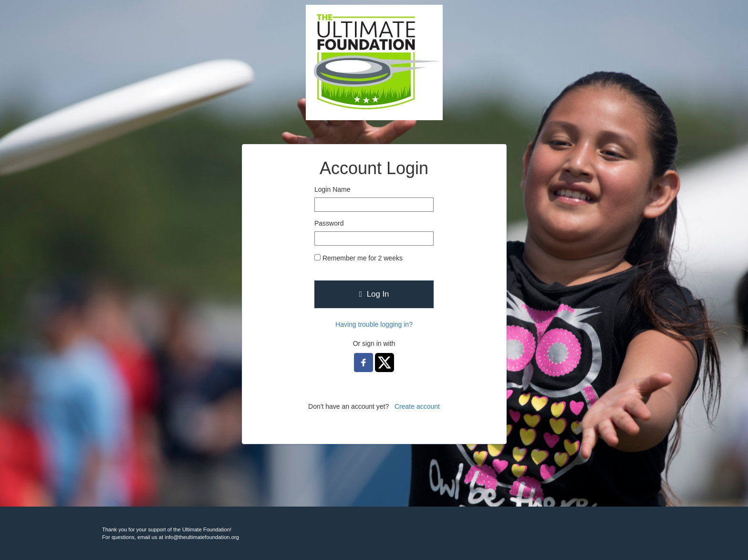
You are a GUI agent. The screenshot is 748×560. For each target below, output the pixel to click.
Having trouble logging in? (374, 324)
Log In (374, 294)
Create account (417, 406)
